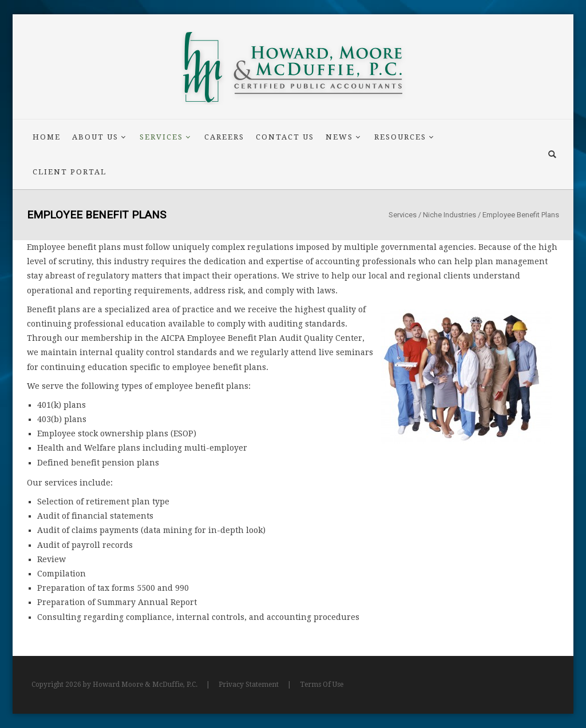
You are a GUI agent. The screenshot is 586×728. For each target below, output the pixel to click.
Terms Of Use (322, 685)
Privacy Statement (249, 685)
